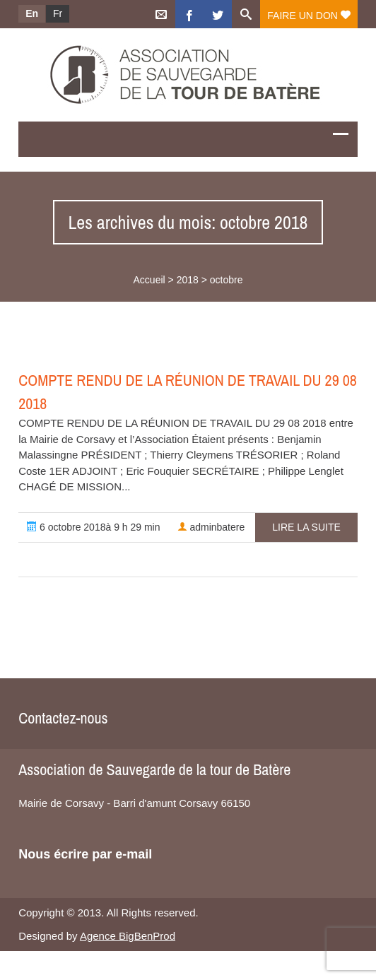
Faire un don (309, 16)
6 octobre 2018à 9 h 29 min (93, 527)
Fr (58, 13)
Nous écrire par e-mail (85, 854)
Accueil (149, 280)
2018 (188, 280)
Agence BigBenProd (128, 936)
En (32, 13)
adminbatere (211, 527)
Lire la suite (306, 527)
